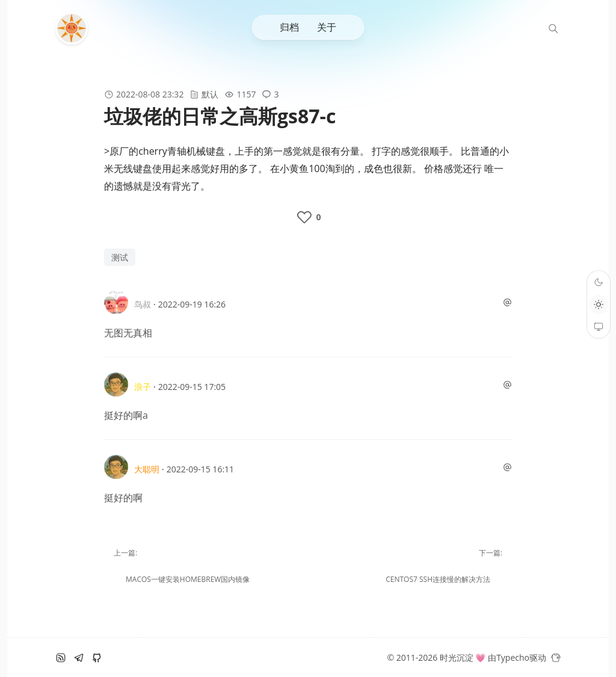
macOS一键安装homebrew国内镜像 (188, 579)
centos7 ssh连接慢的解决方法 (438, 579)
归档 (289, 27)
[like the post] (308, 217)
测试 (120, 257)
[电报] (79, 658)
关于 (327, 27)
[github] (97, 658)
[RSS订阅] (61, 658)
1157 (246, 94)
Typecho (513, 657)
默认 (210, 94)
